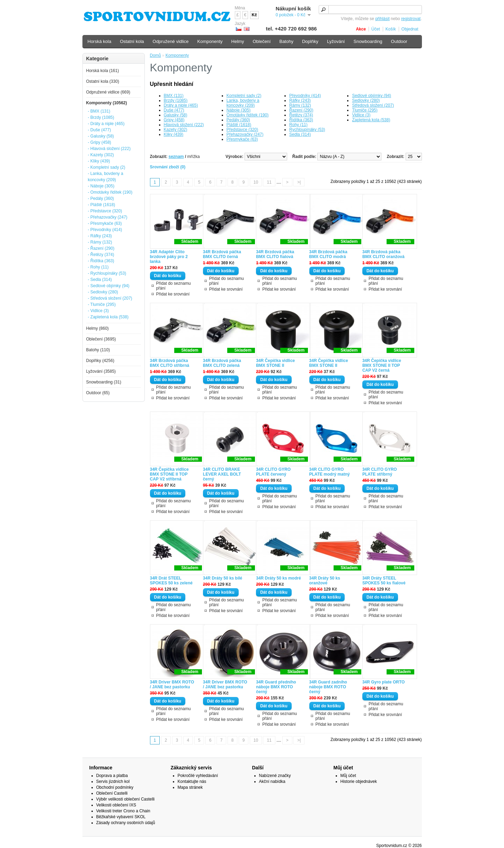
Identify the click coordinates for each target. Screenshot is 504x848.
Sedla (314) (300, 134)
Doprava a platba (112, 776)
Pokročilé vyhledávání (198, 776)
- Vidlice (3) (98, 311)
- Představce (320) (105, 211)
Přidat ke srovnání (173, 294)
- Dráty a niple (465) (106, 124)
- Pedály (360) (101, 198)
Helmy (238, 41)
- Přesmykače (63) (105, 223)
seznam (176, 157)
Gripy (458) (174, 120)
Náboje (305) (238, 110)
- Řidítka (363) (101, 261)
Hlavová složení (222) (184, 125)
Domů (156, 55)
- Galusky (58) (101, 136)
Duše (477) (174, 110)
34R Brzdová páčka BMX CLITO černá (222, 254)
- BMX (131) (99, 111)
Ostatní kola (132, 41)
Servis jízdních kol (113, 781)
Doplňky (310, 41)
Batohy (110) (98, 350)
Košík (391, 29)
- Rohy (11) (98, 267)
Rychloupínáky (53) (307, 130)
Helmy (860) (98, 328)
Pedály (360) (238, 120)
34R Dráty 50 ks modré (278, 578)
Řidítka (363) (301, 120)
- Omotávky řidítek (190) (110, 192)
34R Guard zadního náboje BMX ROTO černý (328, 687)
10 (256, 182)
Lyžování (336, 41)
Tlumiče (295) (365, 110)
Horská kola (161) (103, 71)
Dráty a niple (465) (181, 105)
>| (299, 182)
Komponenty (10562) (107, 103)
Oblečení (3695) (101, 339)
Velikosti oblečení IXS (116, 805)
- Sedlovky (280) (103, 292)
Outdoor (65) (98, 393)
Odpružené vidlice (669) (108, 92)
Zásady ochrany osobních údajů (126, 823)
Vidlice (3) (361, 115)
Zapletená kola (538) (371, 120)
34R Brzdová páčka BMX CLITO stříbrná (170, 363)
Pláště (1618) (239, 125)
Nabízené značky (275, 776)
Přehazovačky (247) (245, 134)
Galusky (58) (176, 115)
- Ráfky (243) (100, 236)
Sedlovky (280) (366, 100)
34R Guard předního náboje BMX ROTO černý (276, 687)
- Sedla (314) (100, 280)
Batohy (286, 41)
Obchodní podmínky (115, 787)
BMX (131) (174, 96)
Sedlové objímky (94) (372, 96)
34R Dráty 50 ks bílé (223, 578)
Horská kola (100, 41)
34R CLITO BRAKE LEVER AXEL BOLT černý (222, 474)
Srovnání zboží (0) (168, 167)
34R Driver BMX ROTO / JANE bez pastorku (172, 684)
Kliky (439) (174, 134)
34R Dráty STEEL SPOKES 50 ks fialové (384, 581)
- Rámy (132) (100, 242)
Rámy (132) (300, 105)
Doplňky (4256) (100, 361)
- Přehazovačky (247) (108, 217)
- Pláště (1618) (102, 205)
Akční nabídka (272, 781)
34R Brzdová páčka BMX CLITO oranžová (383, 254)
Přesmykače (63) (242, 139)
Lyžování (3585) (101, 371)
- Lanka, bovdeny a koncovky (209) (106, 177)
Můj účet (348, 776)
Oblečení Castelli (112, 793)
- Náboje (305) (101, 186)
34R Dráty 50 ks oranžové (325, 581)
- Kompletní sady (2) (107, 167)
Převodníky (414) (305, 96)
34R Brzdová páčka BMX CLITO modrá (328, 254)
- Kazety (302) (101, 155)
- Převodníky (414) (105, 230)
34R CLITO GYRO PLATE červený (273, 472)
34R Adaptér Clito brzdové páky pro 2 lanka (169, 257)
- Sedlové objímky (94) (109, 286)
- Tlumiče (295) (102, 304)
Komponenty (177, 55)
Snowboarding (368, 41)
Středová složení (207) (373, 105)
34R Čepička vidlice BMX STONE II (275, 363)
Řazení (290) (301, 110)
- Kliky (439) (99, 161)
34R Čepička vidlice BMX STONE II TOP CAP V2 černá (382, 365)
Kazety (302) (176, 130)
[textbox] (370, 10)
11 (269, 182)
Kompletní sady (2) (244, 96)
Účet (376, 29)
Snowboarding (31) (104, 382)
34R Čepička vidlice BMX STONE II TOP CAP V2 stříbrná (169, 474)
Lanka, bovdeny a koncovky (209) (243, 103)
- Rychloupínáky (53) (107, 273)
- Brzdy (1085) (101, 117)
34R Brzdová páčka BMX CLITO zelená (222, 363)
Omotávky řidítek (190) (247, 115)
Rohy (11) (298, 125)
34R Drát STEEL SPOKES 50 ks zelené (171, 581)
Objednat (410, 29)
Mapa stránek (190, 787)
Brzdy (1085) (176, 100)
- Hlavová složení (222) (109, 149)
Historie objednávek (359, 781)
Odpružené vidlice (171, 41)
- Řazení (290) (101, 248)
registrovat (411, 19)
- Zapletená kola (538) (108, 317)
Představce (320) (242, 130)
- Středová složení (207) (110, 298)
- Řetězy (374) (101, 255)
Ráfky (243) (300, 100)
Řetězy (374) (301, 115)
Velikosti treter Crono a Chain (123, 811)
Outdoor (399, 41)
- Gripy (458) (100, 142)
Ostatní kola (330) (103, 81)
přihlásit (382, 19)
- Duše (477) (100, 130)
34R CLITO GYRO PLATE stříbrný (380, 472)
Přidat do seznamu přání (174, 286)
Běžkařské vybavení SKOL (121, 817)
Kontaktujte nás (192, 781)
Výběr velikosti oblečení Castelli (126, 799)
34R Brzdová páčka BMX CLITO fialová (275, 254)
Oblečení (262, 41)
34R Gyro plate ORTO (383, 682)
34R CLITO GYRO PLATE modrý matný (330, 472)
